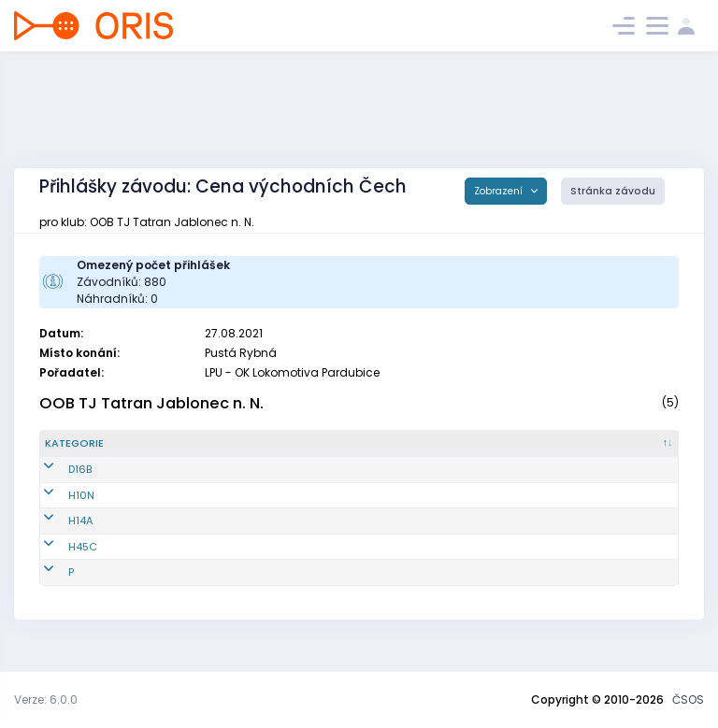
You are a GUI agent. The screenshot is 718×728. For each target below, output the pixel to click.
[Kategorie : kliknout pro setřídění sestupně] (86, 451)
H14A (57, 536)
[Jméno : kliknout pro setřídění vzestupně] (271, 451)
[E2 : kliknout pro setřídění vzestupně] (510, 451)
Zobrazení (500, 191)
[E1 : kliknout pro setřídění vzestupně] (446, 451)
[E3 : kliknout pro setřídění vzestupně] (574, 451)
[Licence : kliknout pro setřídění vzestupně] (375, 451)
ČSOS (688, 699)
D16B (57, 485)
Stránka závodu (613, 191)
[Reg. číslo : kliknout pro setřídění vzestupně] (170, 451)
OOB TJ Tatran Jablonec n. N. (151, 403)
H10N (58, 510)
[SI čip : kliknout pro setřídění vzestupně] (643, 451)
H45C (59, 562)
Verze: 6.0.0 (46, 699)
